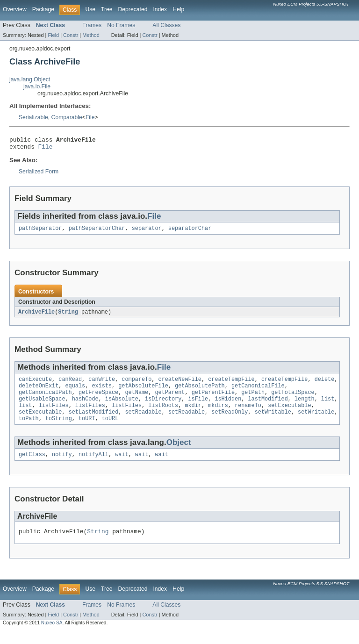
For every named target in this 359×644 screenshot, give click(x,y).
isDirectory (163, 407)
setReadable (143, 422)
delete (325, 384)
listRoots (163, 414)
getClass (32, 466)
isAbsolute (122, 407)
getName (136, 399)
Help (178, 9)
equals (75, 392)
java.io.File (37, 86)
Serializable (33, 117)
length (305, 407)
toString (59, 429)
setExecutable (289, 414)
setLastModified (94, 422)
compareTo (136, 384)
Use (90, 9)
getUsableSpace (42, 407)
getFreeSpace (98, 399)
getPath (253, 399)
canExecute (35, 384)
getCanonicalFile (258, 392)
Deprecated (133, 9)
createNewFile (180, 384)
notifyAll (93, 466)
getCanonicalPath (45, 399)
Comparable (67, 117)
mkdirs (218, 414)
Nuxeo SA (52, 636)
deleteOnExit (39, 392)
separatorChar (190, 232)
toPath (29, 429)
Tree (107, 9)
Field (53, 35)
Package (43, 9)
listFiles (54, 414)
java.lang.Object (30, 79)
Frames (92, 25)
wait (122, 466)
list (328, 407)
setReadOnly (230, 422)
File (90, 117)
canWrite (102, 384)
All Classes (166, 25)
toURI (87, 429)
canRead (70, 384)
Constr (71, 35)
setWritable (273, 422)
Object (179, 453)
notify (62, 466)
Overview (15, 9)
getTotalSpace (293, 399)
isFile (198, 407)
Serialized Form (39, 174)
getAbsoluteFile (143, 392)
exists (102, 392)
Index (160, 9)
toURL (110, 429)
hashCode (85, 407)
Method (91, 35)
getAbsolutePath (200, 392)
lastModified (268, 407)
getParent (170, 399)
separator (147, 232)
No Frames (121, 25)
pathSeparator (40, 232)
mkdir (193, 414)
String (68, 316)
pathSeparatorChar (97, 232)
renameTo (248, 414)
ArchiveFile (36, 316)
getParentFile (213, 399)
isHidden (228, 407)
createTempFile (231, 384)
